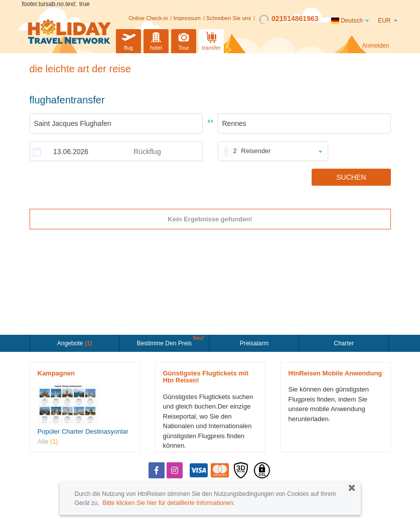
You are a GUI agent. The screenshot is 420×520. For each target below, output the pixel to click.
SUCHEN (351, 177)
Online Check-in (148, 18)
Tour (184, 40)
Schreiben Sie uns (229, 18)
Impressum (187, 18)
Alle (48, 441)
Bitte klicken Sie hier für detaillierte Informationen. (169, 503)
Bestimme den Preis (166, 342)
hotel (156, 40)
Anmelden (375, 46)
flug (128, 40)
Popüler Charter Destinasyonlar (83, 431)
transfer (211, 40)
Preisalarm (254, 343)
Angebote (75, 343)
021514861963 (289, 19)
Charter (344, 343)
